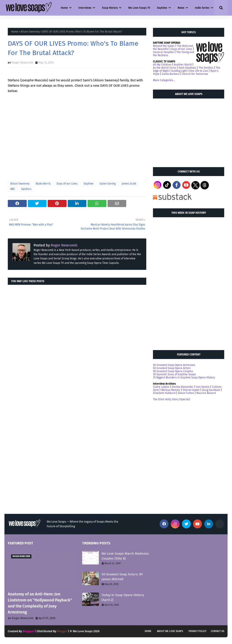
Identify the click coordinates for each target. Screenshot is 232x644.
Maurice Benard (206, 393)
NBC (13, 189)
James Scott (129, 184)
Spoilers (26, 189)
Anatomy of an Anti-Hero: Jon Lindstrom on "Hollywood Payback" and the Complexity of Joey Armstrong (40, 603)
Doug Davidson (211, 390)
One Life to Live (199, 71)
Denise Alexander (183, 387)
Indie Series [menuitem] (202, 8)
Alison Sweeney (30, 32)
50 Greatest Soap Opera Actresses (174, 365)
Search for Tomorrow (195, 74)
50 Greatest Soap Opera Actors (172, 368)
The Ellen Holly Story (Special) (172, 399)
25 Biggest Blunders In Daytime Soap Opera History (184, 377)
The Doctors (206, 68)
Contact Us (218, 631)
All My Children (162, 65)
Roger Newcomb (22, 63)
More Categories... (164, 80)
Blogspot (29, 631)
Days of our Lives (67, 184)
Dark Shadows (187, 68)
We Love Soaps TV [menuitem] (139, 8)
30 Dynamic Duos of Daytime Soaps (174, 374)
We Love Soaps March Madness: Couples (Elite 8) (125, 556)
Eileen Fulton (186, 393)
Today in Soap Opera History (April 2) (123, 598)
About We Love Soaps (170, 631)
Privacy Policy (197, 631)
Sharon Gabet (191, 390)
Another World (183, 65)
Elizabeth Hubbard (164, 393)
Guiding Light (179, 71)
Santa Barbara (171, 74)
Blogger (62, 631)
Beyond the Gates (164, 46)
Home (15, 32)
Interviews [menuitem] (85, 8)
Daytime (89, 184)
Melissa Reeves (171, 390)
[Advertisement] (186, 131)
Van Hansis (203, 387)
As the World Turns (165, 68)
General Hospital (163, 52)
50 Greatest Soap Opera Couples (173, 371)
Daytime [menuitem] (162, 8)
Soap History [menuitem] (110, 8)
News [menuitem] (181, 8)
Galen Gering (108, 184)
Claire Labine (161, 387)
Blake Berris (43, 184)
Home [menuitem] (64, 8)
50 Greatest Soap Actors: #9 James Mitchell (122, 577)
